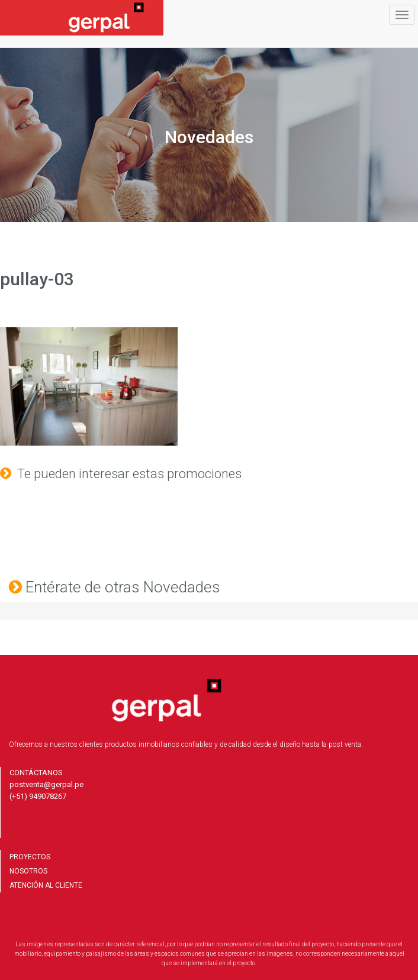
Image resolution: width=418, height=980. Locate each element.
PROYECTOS (30, 857)
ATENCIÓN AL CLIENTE (46, 885)
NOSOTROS (28, 871)
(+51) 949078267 (38, 796)
